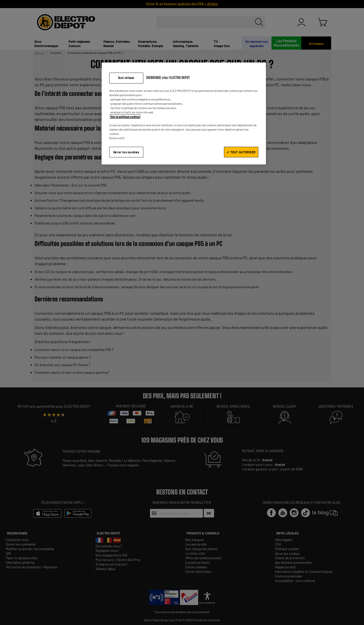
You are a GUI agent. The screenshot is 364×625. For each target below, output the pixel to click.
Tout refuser (126, 78)
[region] (184, 113)
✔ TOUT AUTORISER (241, 152)
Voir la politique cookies (125, 117)
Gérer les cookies (126, 152)
